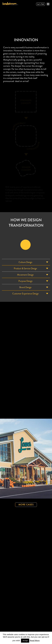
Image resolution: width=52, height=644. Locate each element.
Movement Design (25, 275)
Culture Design (25, 262)
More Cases (26, 504)
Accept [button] (25, 640)
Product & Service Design (25, 268)
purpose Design (25, 281)
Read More (35, 640)
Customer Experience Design (25, 293)
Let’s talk (41, 4)
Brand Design (25, 287)
